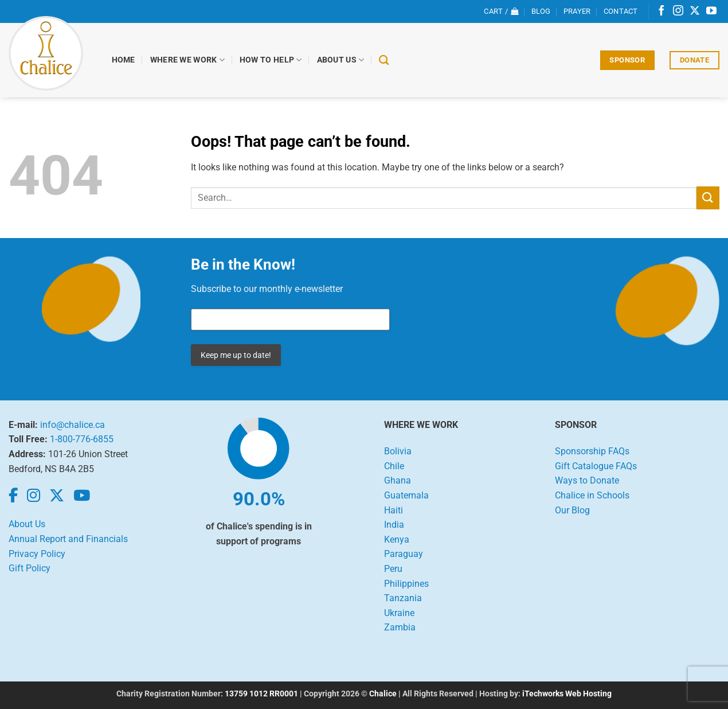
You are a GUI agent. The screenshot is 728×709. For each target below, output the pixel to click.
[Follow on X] (695, 11)
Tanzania (403, 598)
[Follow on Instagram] (678, 11)
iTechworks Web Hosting (567, 694)
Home (124, 60)
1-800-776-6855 (82, 439)
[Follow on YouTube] (711, 11)
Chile (394, 466)
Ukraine (399, 613)
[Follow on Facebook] (662, 11)
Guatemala (406, 495)
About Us (341, 60)
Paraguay (404, 554)
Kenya (397, 539)
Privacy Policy (37, 554)
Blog (541, 11)
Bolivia (398, 451)
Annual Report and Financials (68, 539)
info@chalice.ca (73, 425)
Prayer (577, 11)
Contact (621, 11)
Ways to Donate (587, 480)
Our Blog (572, 510)
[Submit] (708, 198)
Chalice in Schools (592, 495)
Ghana (398, 480)
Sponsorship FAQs (592, 451)
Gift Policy (30, 568)
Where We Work (187, 60)
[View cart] (501, 11)
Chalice (383, 694)
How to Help (271, 60)
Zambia (400, 627)
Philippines (406, 584)
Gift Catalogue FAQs (596, 466)
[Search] (384, 61)
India (394, 525)
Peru (393, 569)
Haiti (394, 510)
